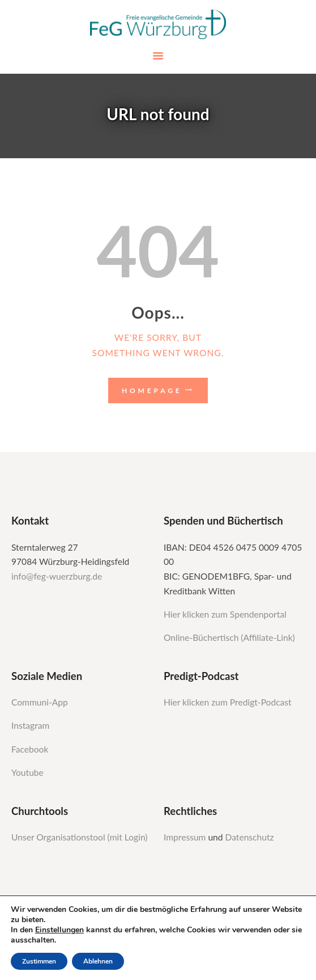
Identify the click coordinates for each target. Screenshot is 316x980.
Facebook (30, 749)
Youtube (27, 772)
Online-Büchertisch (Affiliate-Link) (229, 637)
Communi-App (40, 702)
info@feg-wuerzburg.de (57, 576)
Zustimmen (39, 961)
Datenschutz (250, 837)
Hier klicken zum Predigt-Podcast (228, 702)
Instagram (31, 725)
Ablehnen (98, 961)
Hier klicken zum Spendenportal (225, 614)
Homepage (152, 390)
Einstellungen (59, 930)
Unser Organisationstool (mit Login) (79, 837)
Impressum (186, 837)
